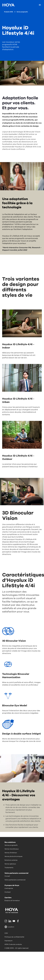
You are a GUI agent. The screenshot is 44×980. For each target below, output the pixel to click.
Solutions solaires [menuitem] (11, 860)
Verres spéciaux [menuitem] (10, 864)
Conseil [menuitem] (7, 876)
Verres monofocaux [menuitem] (12, 849)
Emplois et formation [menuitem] (12, 901)
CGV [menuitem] (6, 933)
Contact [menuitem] (8, 892)
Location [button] (9, 927)
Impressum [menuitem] (8, 941)
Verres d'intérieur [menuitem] (11, 853)
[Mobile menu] (40, 5)
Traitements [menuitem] (9, 868)
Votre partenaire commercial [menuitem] (15, 880)
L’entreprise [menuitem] (9, 888)
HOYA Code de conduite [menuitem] (13, 944)
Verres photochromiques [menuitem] (13, 856)
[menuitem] (6, 921)
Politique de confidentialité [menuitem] (14, 937)
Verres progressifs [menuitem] (11, 845)
